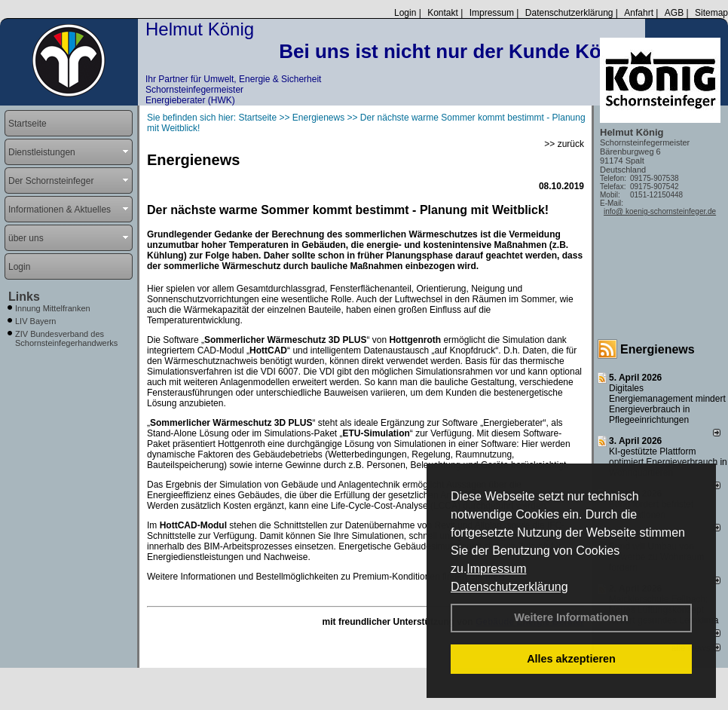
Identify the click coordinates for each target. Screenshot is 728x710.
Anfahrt (639, 13)
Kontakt (443, 13)
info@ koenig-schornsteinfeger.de (660, 211)
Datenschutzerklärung (509, 587)
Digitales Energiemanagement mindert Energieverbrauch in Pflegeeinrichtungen (667, 404)
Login (405, 13)
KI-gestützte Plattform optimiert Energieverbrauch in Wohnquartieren (668, 462)
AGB (674, 13)
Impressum (496, 569)
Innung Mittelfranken (53, 308)
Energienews (658, 349)
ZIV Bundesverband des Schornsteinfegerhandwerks (66, 338)
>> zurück (564, 144)
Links (24, 297)
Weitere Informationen (571, 617)
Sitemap (711, 13)
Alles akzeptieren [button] (571, 659)
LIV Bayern (35, 321)
